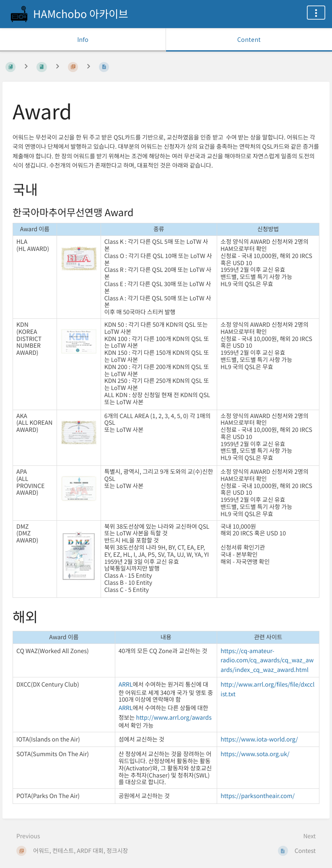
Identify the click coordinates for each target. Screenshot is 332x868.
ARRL (126, 685)
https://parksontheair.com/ (258, 796)
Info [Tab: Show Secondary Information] (83, 39)
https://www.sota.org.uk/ (255, 754)
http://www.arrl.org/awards (174, 718)
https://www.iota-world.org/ (259, 739)
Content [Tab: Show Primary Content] (249, 39)
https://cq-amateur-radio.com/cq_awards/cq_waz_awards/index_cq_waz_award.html (267, 660)
